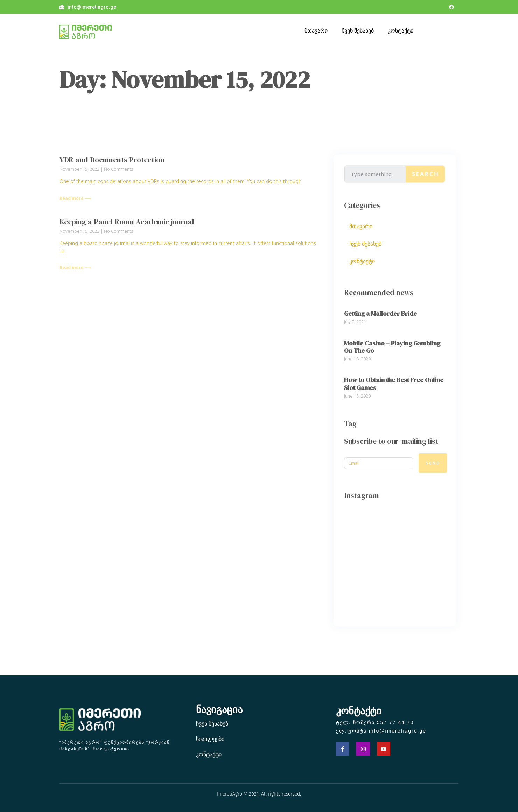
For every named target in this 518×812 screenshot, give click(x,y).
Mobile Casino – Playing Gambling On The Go (392, 347)
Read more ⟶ (75, 198)
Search (426, 174)
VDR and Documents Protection (112, 160)
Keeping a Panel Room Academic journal (127, 222)
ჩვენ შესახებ (358, 30)
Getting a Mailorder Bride (380, 313)
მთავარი (316, 30)
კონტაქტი (401, 30)
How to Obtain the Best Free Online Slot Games (394, 384)
